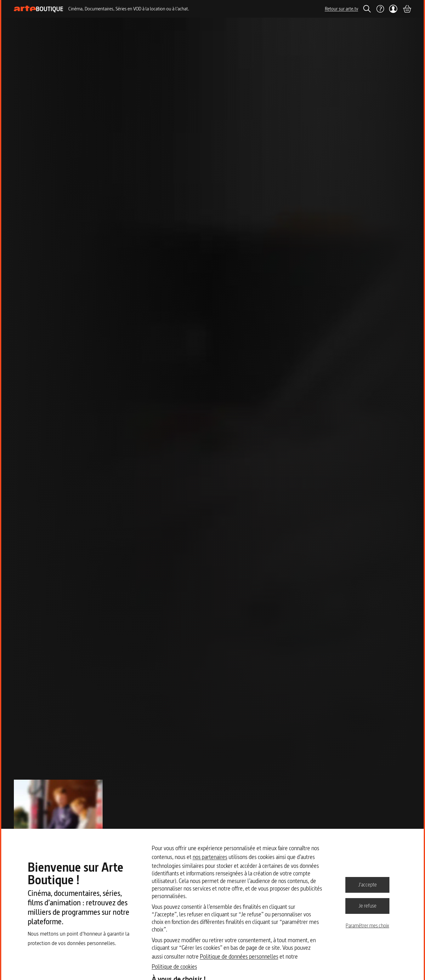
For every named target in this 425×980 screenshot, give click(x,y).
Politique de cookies (174, 967)
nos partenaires (210, 857)
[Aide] (380, 9)
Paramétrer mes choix (367, 926)
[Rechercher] (367, 9)
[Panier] (407, 9)
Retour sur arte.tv (342, 9)
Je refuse (368, 906)
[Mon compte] (393, 9)
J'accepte (368, 885)
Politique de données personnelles (239, 957)
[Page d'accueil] (39, 9)
